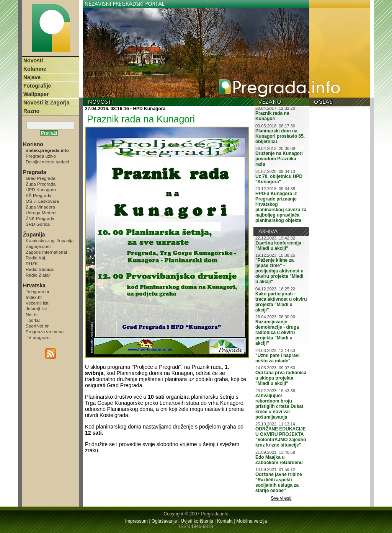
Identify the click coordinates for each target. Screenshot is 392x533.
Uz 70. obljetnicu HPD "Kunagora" (279, 179)
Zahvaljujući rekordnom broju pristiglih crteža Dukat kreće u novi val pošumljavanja (279, 406)
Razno (31, 111)
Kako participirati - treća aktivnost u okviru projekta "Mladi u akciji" (281, 302)
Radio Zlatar (38, 275)
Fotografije (37, 86)
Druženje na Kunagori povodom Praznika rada (279, 159)
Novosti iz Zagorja (47, 103)
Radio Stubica (40, 269)
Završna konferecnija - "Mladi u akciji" (280, 246)
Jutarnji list (36, 309)
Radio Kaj (35, 258)
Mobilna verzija (252, 521)
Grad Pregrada (41, 178)
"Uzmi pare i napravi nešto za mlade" (278, 358)
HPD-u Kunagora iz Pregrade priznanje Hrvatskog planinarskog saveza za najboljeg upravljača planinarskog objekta (281, 207)
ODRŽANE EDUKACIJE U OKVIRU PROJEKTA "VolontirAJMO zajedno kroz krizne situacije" (281, 437)
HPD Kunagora (41, 190)
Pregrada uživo (41, 156)
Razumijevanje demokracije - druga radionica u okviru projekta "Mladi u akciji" (277, 333)
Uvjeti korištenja (197, 521)
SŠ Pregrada (38, 195)
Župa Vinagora (40, 207)
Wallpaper (36, 94)
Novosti (33, 60)
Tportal (33, 320)
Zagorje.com (38, 246)
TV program (38, 337)
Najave (32, 77)
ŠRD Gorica (38, 224)
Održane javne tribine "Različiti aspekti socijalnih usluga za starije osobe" (279, 482)
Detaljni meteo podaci (47, 162)
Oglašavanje (164, 521)
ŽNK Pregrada (40, 218)
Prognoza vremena (45, 332)
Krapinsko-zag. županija (50, 240)
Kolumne (35, 69)
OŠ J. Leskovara (42, 201)
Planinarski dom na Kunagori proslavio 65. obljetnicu (280, 136)
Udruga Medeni (41, 213)
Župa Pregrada (41, 184)
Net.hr (32, 314)
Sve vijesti (281, 498)
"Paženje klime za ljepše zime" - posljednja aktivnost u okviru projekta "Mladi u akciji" (279, 271)
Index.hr (34, 297)
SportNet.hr (37, 326)
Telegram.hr (38, 291)
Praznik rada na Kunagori (272, 116)
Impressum (136, 521)
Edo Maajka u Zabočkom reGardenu (279, 460)
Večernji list (37, 303)
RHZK (32, 263)
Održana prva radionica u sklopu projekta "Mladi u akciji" (281, 378)
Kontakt (225, 521)
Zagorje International (46, 252)
